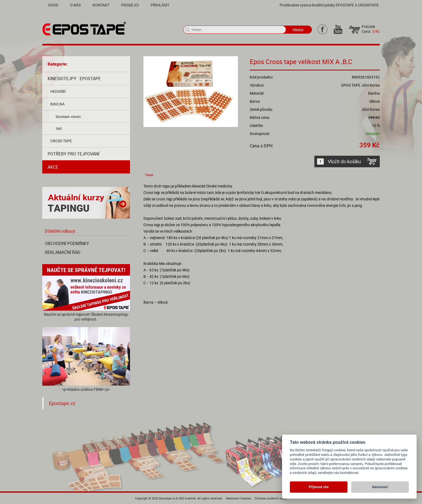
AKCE (53, 167)
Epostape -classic (68, 116)
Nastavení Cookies (239, 498)
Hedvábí (58, 91)
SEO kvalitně (187, 498)
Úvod (53, 5)
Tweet (149, 175)
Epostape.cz (62, 403)
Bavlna (57, 104)
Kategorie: (58, 64)
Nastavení (380, 487)
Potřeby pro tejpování (73, 154)
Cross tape (61, 141)
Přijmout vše (319, 487)
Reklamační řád (63, 252)
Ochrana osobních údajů (271, 498)
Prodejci (130, 5)
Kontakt (101, 5)
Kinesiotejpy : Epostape (74, 79)
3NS (59, 129)
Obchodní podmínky (67, 243)
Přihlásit (160, 5)
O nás (75, 5)
